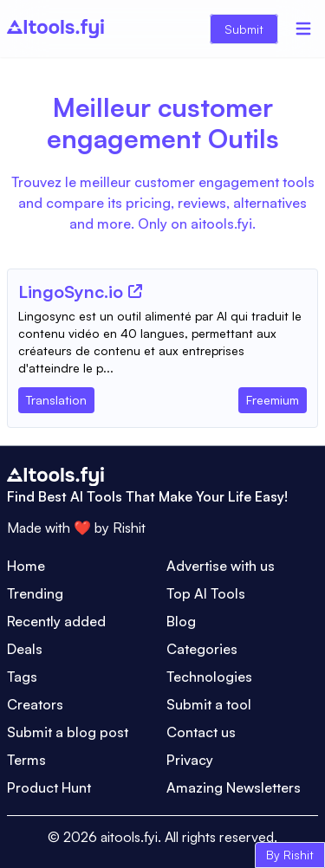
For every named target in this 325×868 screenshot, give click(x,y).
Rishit (129, 528)
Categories (202, 649)
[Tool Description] (162, 342)
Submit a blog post (68, 732)
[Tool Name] (71, 293)
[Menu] (303, 29)
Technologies (209, 677)
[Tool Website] (135, 291)
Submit (244, 29)
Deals (25, 649)
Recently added (56, 621)
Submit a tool (209, 704)
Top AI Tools (206, 593)
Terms (26, 760)
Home (26, 566)
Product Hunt (49, 787)
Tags (22, 677)
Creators (35, 704)
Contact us (201, 732)
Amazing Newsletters (234, 787)
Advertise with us (221, 566)
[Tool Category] (56, 397)
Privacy (190, 760)
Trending (35, 593)
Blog (181, 621)
